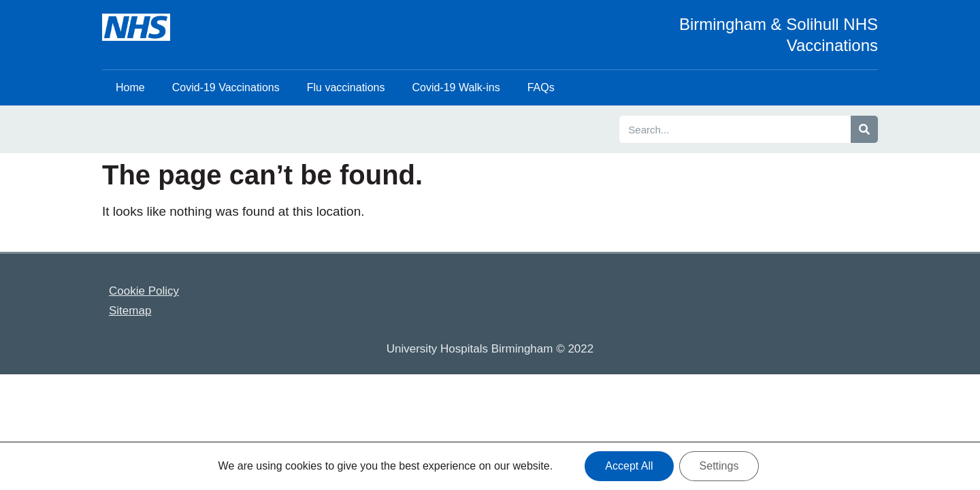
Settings (719, 466)
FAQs (541, 87)
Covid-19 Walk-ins (456, 87)
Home (130, 87)
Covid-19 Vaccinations (226, 87)
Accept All (629, 466)
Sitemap (130, 311)
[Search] (864, 129)
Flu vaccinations (346, 87)
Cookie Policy (144, 291)
